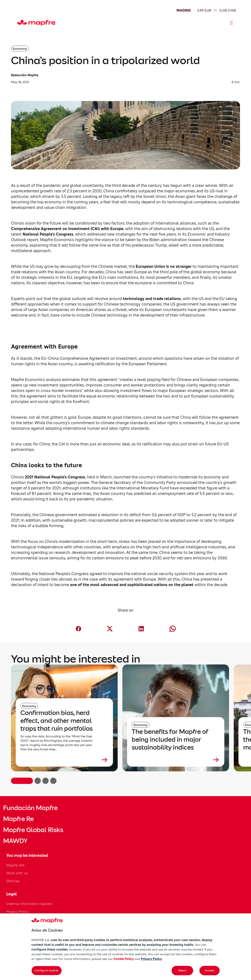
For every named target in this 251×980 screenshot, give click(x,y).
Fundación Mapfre (30, 808)
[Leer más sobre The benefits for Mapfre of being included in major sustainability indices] (176, 760)
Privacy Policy (17, 912)
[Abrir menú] (231, 23)
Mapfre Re (18, 819)
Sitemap (13, 881)
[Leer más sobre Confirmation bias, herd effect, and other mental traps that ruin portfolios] (64, 760)
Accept (210, 970)
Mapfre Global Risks (33, 830)
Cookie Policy (124, 959)
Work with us (17, 873)
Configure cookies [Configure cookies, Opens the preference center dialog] (47, 970)
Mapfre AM (15, 865)
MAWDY (15, 841)
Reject (182, 970)
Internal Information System (29, 904)
